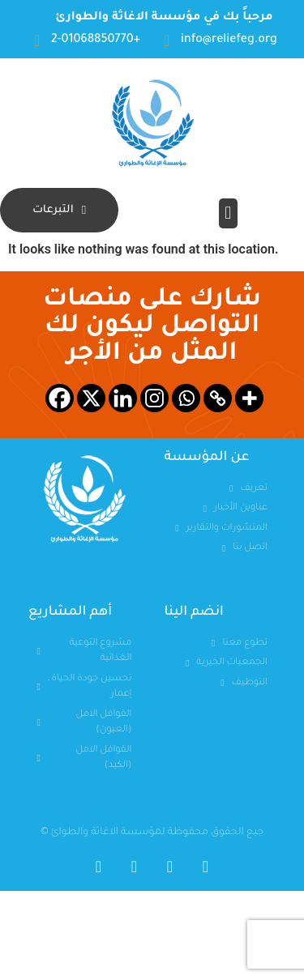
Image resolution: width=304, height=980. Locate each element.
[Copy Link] (218, 398)
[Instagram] (154, 398)
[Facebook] (60, 398)
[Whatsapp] (186, 398)
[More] (249, 398)
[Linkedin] (123, 398)
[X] (91, 398)
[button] (228, 213)
